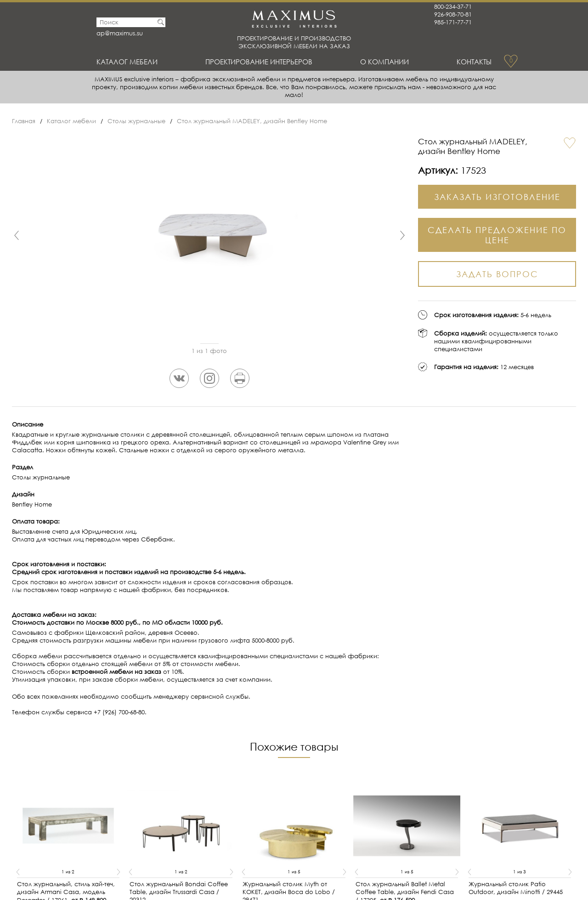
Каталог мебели (127, 62)
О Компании (384, 62)
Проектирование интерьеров (259, 62)
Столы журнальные (136, 121)
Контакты (474, 62)
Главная (24, 121)
